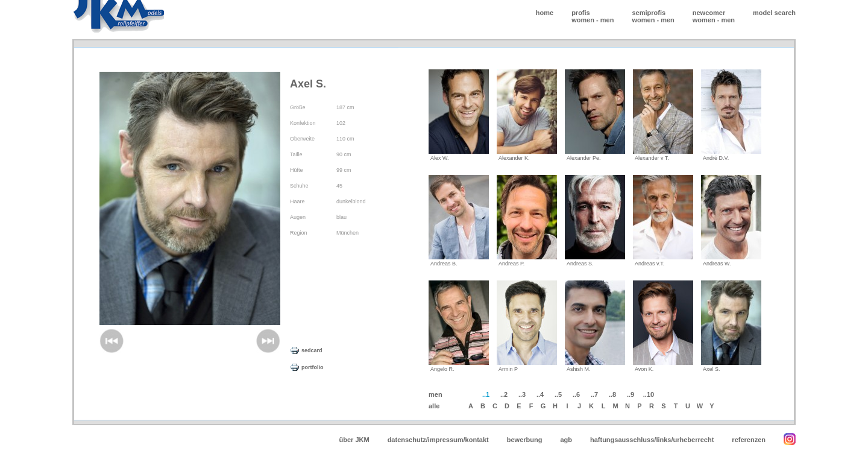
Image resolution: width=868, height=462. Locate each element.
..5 (558, 394)
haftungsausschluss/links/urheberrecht (652, 440)
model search (774, 13)
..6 (576, 394)
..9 (631, 394)
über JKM (354, 440)
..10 (649, 394)
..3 (522, 394)
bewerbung (525, 440)
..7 (594, 394)
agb (566, 440)
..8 (612, 394)
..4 (540, 394)
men (607, 20)
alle (434, 406)
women (583, 20)
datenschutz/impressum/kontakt (438, 440)
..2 (504, 394)
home (545, 13)
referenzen (749, 440)
